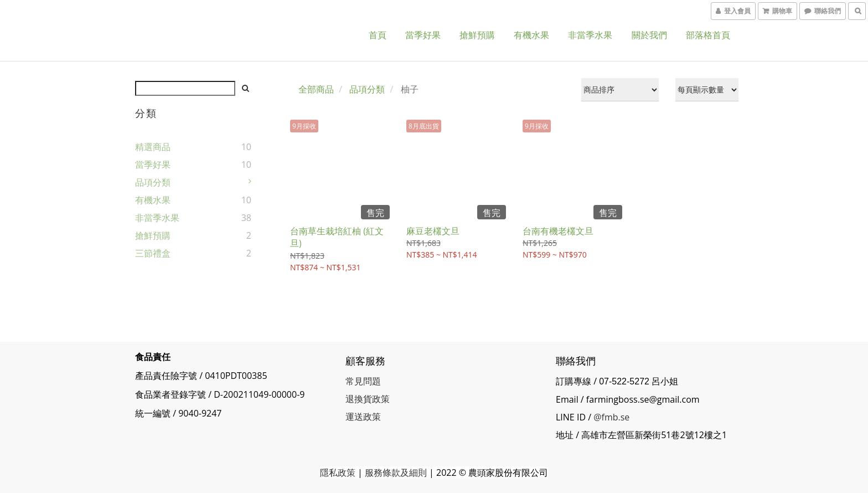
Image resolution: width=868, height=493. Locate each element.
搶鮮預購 (477, 35)
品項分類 (153, 182)
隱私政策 (338, 473)
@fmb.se (611, 417)
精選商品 (153, 147)
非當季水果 (590, 35)
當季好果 (423, 35)
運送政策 (363, 417)
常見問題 (363, 381)
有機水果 (531, 35)
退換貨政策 (368, 399)
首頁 (378, 35)
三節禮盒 (153, 253)
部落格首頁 (708, 35)
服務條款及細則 (396, 473)
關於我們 (649, 35)
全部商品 (316, 89)
